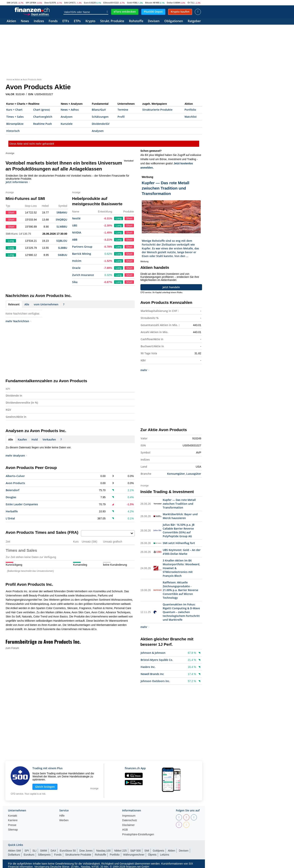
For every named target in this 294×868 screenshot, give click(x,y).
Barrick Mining (82, 254)
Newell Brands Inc (152, 674)
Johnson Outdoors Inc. (155, 681)
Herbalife (12, 511)
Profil (121, 117)
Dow (47, 3)
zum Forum (12, 648)
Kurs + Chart (14, 110)
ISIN (31, 94)
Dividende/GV (101, 124)
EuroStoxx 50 (68, 851)
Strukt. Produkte (112, 21)
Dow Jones (86, 851)
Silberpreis (44, 855)
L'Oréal (10, 518)
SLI (34, 851)
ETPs (77, 21)
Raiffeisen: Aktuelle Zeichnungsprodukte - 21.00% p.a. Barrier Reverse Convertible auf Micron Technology (180, 590)
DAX (66, 3)
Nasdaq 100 (103, 851)
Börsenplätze (15, 124)
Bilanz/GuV (99, 110)
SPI (27, 3)
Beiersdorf (12, 490)
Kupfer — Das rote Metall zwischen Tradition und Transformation (179, 504)
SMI (9, 3)
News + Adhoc (70, 110)
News (25, 21)
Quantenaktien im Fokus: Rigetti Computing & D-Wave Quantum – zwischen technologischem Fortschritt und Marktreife (181, 612)
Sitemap (13, 830)
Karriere (13, 820)
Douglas (11, 497)
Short (129, 218)
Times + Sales (15, 117)
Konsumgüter (176, 474)
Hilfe (62, 816)
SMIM (44, 851)
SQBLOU (62, 241)
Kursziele (67, 124)
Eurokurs (29, 855)
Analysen (67, 117)
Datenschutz (130, 820)
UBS (75, 225)
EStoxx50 (108, 3)
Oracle (76, 268)
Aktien (11, 21)
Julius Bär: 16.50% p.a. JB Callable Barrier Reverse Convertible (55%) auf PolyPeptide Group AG (179, 530)
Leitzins (165, 855)
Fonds (53, 21)
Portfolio (190, 110)
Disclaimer (128, 825)
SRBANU (62, 212)
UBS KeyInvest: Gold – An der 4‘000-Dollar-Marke (182, 552)
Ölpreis (152, 855)
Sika (75, 282)
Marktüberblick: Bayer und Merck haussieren (180, 516)
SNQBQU (61, 219)
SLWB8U (62, 227)
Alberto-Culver (15, 476)
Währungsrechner (134, 855)
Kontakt (12, 816)
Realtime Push (43, 124)
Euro (86, 3)
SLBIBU (63, 248)
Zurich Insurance (83, 275)
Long (119, 218)
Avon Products (15, 483)
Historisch (13, 131)
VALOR (10, 94)
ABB (75, 240)
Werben (64, 820)
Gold (129, 3)
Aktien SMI (14, 851)
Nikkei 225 (120, 851)
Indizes (39, 21)
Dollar (170, 3)
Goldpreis (159, 851)
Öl (189, 3)
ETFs (66, 21)
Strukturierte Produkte (157, 110)
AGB (125, 830)
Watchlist (191, 117)
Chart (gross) (41, 110)
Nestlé (76, 218)
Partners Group (82, 247)
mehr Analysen (16, 455)
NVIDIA (77, 232)
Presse (12, 825)
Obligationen (174, 21)
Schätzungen (100, 117)
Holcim (77, 261)
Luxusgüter (194, 474)
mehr (145, 370)
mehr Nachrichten (18, 321)
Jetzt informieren (18, 182)
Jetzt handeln (171, 287)
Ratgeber (194, 21)
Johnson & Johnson (153, 653)
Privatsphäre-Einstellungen (138, 834)
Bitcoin (149, 3)
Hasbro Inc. (148, 667)
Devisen (154, 21)
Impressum (129, 816)
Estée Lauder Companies (22, 504)
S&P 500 (136, 851)
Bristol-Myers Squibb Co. (157, 660)
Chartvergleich (43, 117)
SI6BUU (62, 255)
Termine (123, 110)
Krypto (90, 21)
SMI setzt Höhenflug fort (179, 543)
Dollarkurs (14, 855)
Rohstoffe (136, 21)
